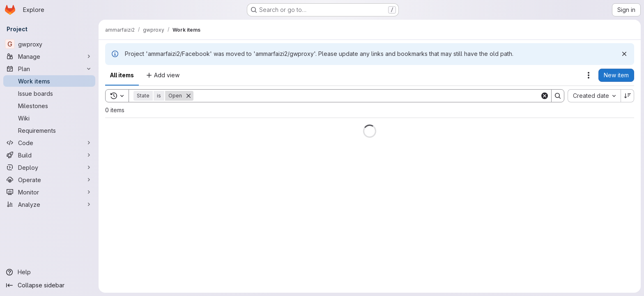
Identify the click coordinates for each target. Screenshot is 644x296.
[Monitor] (49, 192)
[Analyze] (49, 204)
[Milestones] (49, 106)
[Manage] (49, 56)
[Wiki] (49, 118)
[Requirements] (49, 130)
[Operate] (49, 180)
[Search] (367, 96)
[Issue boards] (49, 93)
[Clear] (545, 96)
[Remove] (189, 96)
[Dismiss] (624, 54)
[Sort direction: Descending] (628, 96)
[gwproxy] (49, 44)
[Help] (49, 272)
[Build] (49, 155)
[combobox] (594, 96)
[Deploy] (49, 167)
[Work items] (49, 81)
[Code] (49, 143)
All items (122, 75)
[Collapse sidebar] (49, 285)
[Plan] (49, 69)
